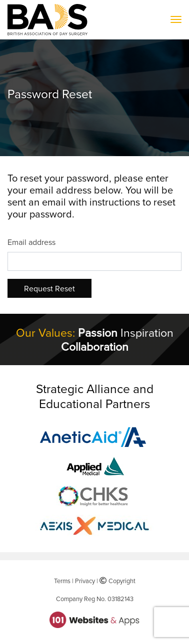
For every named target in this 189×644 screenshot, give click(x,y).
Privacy (85, 581)
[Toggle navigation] (176, 20)
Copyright (117, 581)
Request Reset (49, 288)
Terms (62, 581)
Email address (31, 242)
